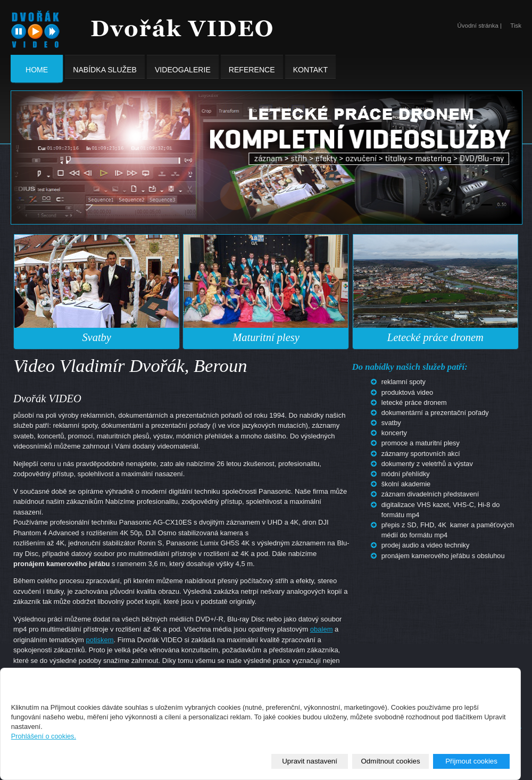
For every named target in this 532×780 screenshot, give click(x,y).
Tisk (516, 26)
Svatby (97, 337)
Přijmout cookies (471, 761)
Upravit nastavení (310, 761)
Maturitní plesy (266, 337)
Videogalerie (183, 67)
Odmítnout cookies (391, 761)
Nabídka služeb (105, 67)
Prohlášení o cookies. (44, 736)
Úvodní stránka (477, 26)
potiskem (100, 640)
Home (37, 69)
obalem (322, 629)
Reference (252, 67)
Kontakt (310, 67)
